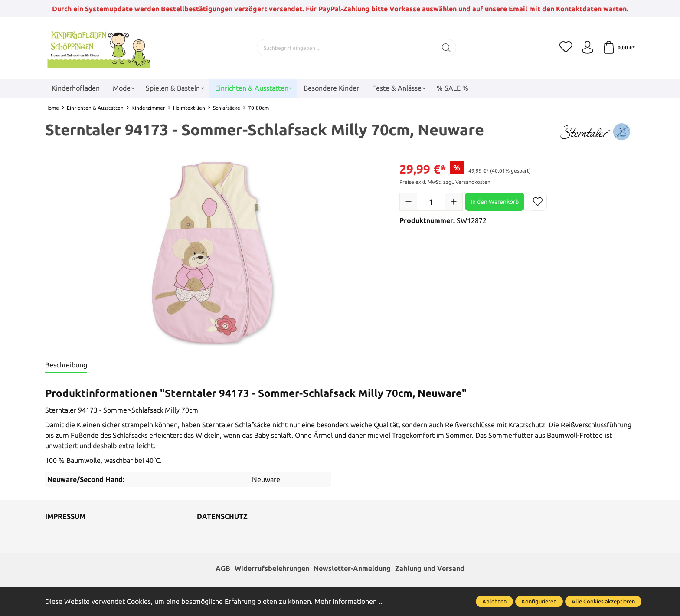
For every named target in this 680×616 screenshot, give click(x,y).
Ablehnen (494, 601)
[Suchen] (446, 48)
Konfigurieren (539, 601)
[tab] (66, 365)
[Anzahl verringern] (409, 202)
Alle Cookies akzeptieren (603, 601)
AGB (223, 569)
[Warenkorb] (619, 48)
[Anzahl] (431, 202)
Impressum (65, 517)
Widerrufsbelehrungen (272, 569)
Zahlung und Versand (430, 569)
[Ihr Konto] (587, 48)
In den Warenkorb (495, 202)
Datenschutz (222, 517)
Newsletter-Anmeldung (352, 569)
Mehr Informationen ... (349, 601)
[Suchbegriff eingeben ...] (347, 48)
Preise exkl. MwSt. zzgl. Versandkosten (445, 182)
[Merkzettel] (566, 48)
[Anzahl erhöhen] (454, 202)
